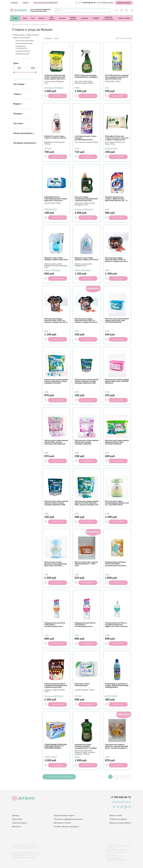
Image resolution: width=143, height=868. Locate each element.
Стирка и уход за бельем (21, 38)
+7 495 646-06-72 (87, 3)
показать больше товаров (59, 777)
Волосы (42, 18)
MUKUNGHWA (111, 148)
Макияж (62, 18)
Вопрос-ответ (116, 815)
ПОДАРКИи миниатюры (108, 18)
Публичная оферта (118, 819)
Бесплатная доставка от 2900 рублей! (46, 3)
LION (77, 148)
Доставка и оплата (62, 823)
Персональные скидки (64, 815)
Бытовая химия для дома (39, 24)
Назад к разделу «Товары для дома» (26, 35)
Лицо (25, 18)
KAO (107, 88)
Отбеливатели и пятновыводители (21, 47)
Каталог (27, 24)
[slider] (14, 72)
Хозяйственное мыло (22, 54)
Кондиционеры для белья (24, 43)
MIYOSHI (78, 696)
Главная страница (17, 24)
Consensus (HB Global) (54, 88)
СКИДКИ (96, 18)
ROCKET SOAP (111, 696)
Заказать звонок (124, 3)
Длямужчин (52, 18)
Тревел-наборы (124, 18)
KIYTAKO (48, 148)
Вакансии (16, 827)
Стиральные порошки (23, 51)
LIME (107, 270)
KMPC (77, 88)
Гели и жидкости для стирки (25, 41)
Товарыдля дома (73, 18)
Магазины (14, 3)
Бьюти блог (17, 819)
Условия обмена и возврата (66, 827)
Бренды (26, 3)
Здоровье (85, 18)
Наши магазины (19, 823)
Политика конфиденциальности (68, 819)
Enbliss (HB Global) (52, 270)
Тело (33, 18)
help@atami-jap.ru (121, 802)
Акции (15, 18)
